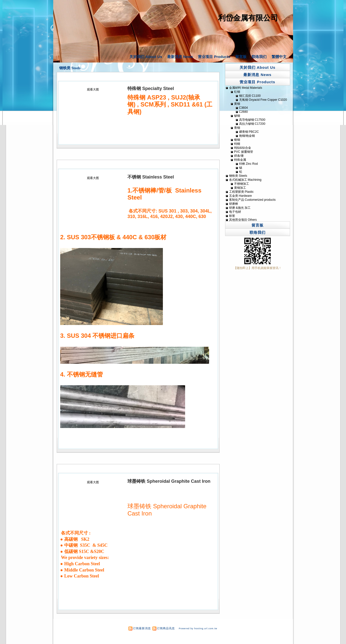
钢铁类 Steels (70, 68)
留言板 (241, 57)
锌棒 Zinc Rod (248, 164)
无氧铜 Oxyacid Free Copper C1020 (263, 100)
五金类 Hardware (240, 196)
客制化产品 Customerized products (252, 200)
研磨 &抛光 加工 (240, 208)
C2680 (243, 112)
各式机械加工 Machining (245, 180)
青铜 (237, 128)
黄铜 (237, 104)
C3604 (243, 108)
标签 (232, 216)
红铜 (237, 92)
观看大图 (93, 89)
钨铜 (237, 144)
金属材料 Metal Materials (246, 88)
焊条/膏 (239, 156)
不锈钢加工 (242, 184)
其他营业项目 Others (243, 220)
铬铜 (237, 140)
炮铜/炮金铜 (247, 136)
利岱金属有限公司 (248, 18)
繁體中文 (279, 57)
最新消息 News (180, 57)
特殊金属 (240, 160)
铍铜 (237, 116)
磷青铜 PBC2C (249, 132)
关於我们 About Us (146, 57)
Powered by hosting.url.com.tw (198, 628)
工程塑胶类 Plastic (241, 192)
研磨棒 (234, 204)
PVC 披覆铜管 (244, 152)
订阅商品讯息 (166, 628)
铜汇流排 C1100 (250, 96)
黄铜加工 (240, 188)
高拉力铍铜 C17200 (252, 124)
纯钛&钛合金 (243, 148)
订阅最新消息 (142, 628)
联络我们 (259, 57)
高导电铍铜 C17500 (252, 120)
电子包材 (235, 212)
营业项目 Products (214, 57)
